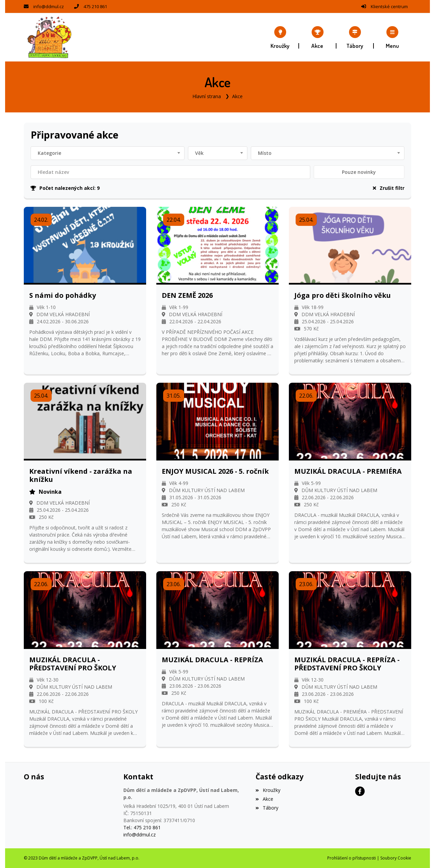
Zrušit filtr (389, 188)
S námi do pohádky (63, 295)
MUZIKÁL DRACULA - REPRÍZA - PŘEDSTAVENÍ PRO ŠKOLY (347, 664)
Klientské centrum (389, 6)
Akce (237, 96)
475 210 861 (95, 6)
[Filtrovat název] (170, 172)
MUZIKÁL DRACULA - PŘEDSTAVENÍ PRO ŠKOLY (73, 664)
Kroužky (268, 790)
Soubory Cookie (396, 858)
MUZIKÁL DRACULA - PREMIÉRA (348, 471)
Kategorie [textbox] (49, 153)
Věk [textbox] (199, 153)
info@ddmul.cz (49, 6)
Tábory (267, 808)
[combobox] (108, 153)
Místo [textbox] (265, 153)
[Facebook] (360, 791)
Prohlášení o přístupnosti (352, 858)
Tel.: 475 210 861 (142, 827)
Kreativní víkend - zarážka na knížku (81, 475)
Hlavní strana (207, 96)
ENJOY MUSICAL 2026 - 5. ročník (215, 471)
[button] (393, 37)
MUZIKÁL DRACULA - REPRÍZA (212, 659)
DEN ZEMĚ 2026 (187, 295)
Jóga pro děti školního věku (343, 295)
